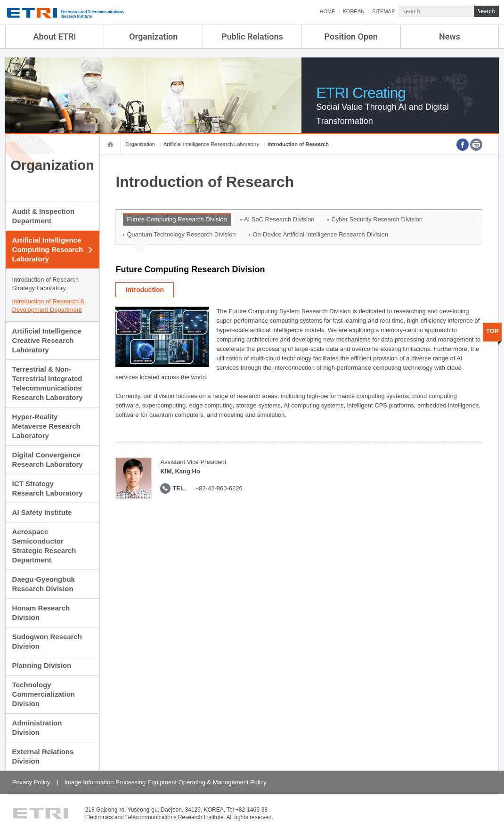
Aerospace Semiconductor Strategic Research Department (44, 546)
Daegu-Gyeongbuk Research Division (44, 584)
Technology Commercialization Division (44, 694)
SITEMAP (383, 11)
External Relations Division (43, 756)
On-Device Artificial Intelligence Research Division (320, 234)
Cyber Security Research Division (377, 219)
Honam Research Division (41, 613)
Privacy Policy (31, 782)
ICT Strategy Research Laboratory (48, 488)
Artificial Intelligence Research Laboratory (211, 144)
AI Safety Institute (42, 512)
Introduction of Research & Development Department (49, 305)
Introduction (145, 290)
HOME (328, 11)
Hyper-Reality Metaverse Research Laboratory (46, 426)
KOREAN (354, 11)
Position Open (351, 37)
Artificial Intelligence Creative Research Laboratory (47, 340)
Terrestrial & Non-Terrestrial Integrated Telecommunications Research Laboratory (48, 383)
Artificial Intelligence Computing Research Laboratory (48, 249)
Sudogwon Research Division (47, 641)
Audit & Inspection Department (44, 216)
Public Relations (252, 37)
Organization (153, 37)
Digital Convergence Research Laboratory (48, 460)
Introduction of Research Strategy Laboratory (46, 284)
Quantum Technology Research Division (181, 234)
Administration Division (37, 728)
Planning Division (42, 665)
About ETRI (55, 37)
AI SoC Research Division (279, 219)
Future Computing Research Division (177, 219)
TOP (492, 331)
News (450, 37)
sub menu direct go (0, 0)
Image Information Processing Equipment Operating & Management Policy (166, 782)
